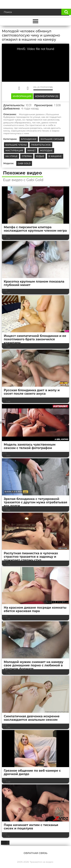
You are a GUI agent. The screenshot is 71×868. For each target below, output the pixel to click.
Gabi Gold (24, 163)
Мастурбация (14, 150)
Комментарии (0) (47, 96)
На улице (12, 156)
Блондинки (29, 139)
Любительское (41, 145)
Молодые (46, 150)
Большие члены (16, 145)
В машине (55, 156)
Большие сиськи (52, 139)
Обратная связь (35, 853)
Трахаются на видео (41, 862)
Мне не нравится (28, 88)
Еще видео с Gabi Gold (23, 180)
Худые (40, 156)
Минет (32, 150)
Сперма (27, 156)
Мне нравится (19, 88)
